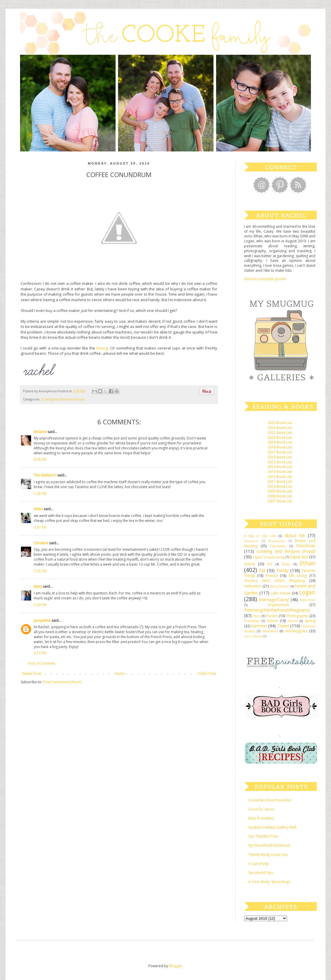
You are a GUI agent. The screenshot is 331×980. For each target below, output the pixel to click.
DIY (270, 564)
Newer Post (32, 673)
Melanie (40, 432)
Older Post (207, 673)
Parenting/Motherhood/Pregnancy (277, 610)
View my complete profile (265, 279)
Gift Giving (298, 576)
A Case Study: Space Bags (269, 882)
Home (120, 673)
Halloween (253, 586)
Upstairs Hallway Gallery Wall (272, 827)
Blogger (176, 966)
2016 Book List (280, 457)
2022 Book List (280, 428)
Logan (307, 592)
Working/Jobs (296, 631)
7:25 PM (40, 571)
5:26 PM (40, 605)
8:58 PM (40, 459)
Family (282, 570)
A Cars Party (258, 864)
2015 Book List (280, 462)
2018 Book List (280, 447)
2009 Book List (280, 491)
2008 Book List (280, 496)
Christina (41, 543)
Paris (257, 616)
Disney (250, 564)
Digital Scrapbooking (269, 557)
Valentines (270, 631)
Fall (262, 570)
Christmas (306, 546)
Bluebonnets (277, 541)
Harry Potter (279, 586)
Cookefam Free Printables (270, 800)
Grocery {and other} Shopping (274, 581)
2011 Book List (280, 482)
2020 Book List (280, 438)
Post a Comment (42, 663)
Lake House (281, 593)
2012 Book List (280, 477)
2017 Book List (280, 452)
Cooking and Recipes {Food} (63, 399)
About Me (295, 535)
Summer (259, 626)
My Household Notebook (269, 845)
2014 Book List (280, 467)
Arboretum (251, 541)
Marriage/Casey (274, 600)
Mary (38, 586)
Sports (293, 621)
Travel (283, 626)
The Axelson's (45, 475)
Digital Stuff (299, 557)
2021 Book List (280, 433)
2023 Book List (280, 423)
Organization (278, 605)
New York (308, 600)
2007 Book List (280, 501)
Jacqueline (42, 620)
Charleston (278, 546)
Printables (252, 621)
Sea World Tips (261, 873)
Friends (272, 576)
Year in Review (253, 636)
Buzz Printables (261, 818)
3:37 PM (40, 527)
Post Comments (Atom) (62, 682)
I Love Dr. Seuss (261, 809)
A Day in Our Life (260, 536)
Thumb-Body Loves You (268, 855)
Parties (272, 616)
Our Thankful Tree (263, 836)
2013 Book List (280, 472)
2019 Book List (280, 442)
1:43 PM (40, 493)
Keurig (102, 348)
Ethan (307, 563)
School (272, 621)
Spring (310, 621)
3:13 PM (40, 653)
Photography (297, 616)
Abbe (38, 509)
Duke (286, 564)
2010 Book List (280, 487)
